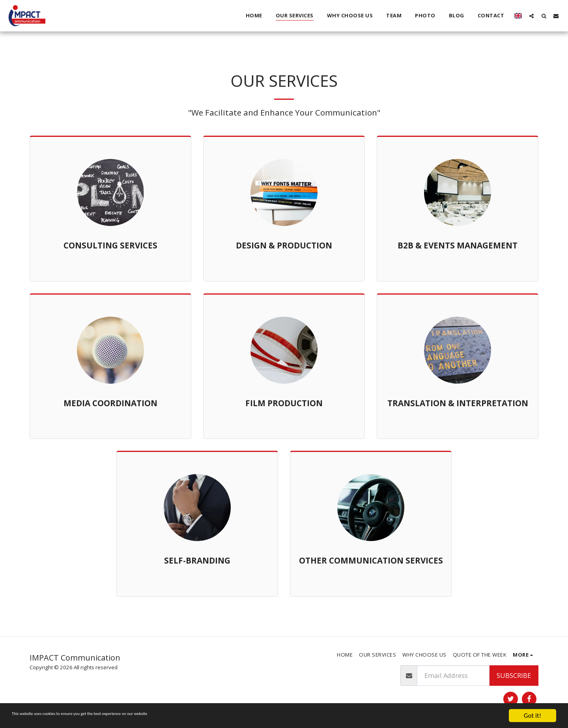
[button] (532, 16)
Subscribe (514, 675)
